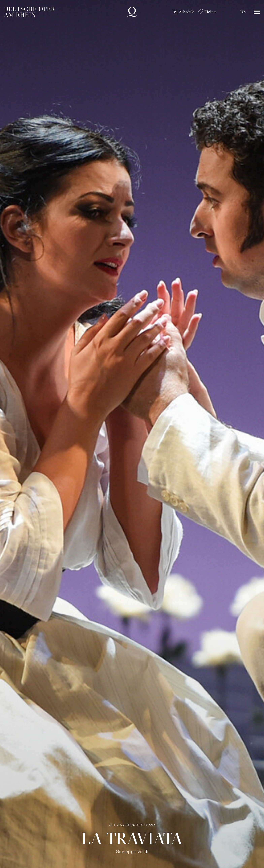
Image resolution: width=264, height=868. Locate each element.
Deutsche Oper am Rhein (29, 12)
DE (243, 12)
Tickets (210, 12)
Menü (257, 12)
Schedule (187, 12)
